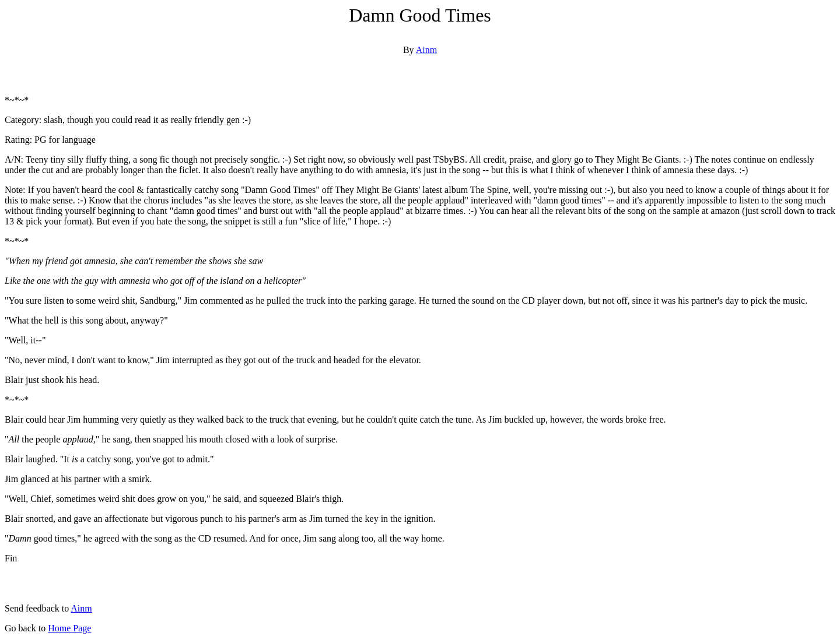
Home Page (69, 628)
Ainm (426, 50)
